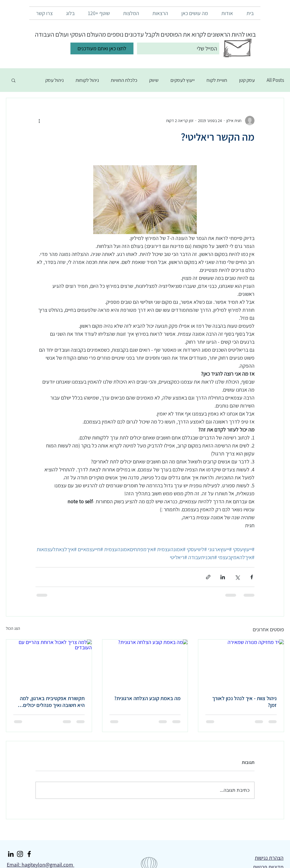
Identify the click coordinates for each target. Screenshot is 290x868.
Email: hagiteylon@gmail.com (41, 865)
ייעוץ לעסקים (183, 80)
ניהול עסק (54, 80)
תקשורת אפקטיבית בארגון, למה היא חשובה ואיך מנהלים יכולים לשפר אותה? (52, 702)
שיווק (154, 80)
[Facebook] (29, 854)
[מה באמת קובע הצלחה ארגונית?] (145, 663)
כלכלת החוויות (124, 80)
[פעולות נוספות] (39, 121)
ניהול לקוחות (87, 80)
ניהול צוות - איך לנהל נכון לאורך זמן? (244, 702)
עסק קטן (247, 80)
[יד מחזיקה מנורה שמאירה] (241, 663)
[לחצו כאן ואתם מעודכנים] (102, 48)
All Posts (275, 80)
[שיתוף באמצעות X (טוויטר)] (237, 577)
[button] (13, 80)
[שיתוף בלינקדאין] (223, 577)
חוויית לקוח (217, 80)
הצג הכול (13, 628)
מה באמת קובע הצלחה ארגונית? (147, 698)
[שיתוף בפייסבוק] (252, 577)
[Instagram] (20, 854)
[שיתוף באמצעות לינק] (208, 577)
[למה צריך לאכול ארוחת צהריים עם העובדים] (49, 663)
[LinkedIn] (11, 854)
